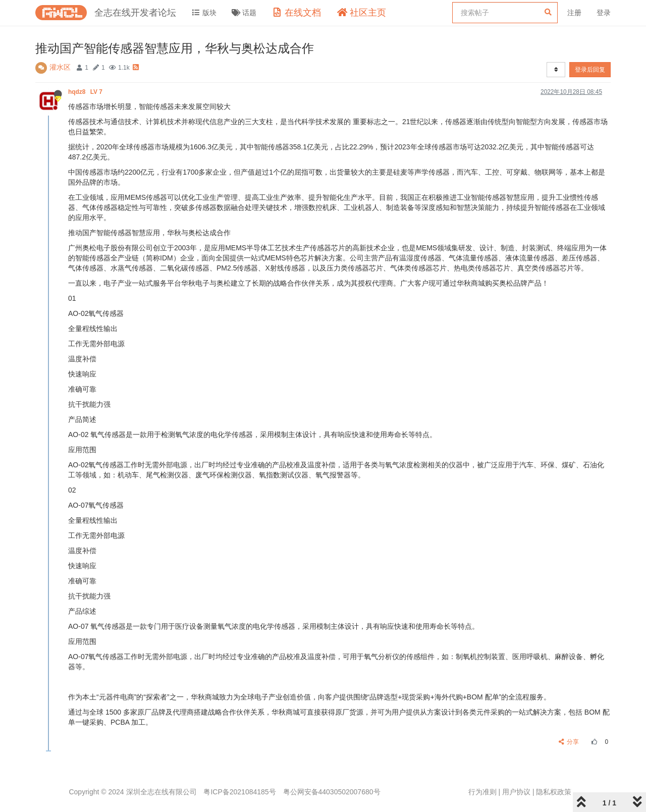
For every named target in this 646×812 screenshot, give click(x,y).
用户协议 (516, 792)
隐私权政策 (554, 792)
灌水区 (60, 67)
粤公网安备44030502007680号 (332, 792)
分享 (569, 742)
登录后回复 (590, 70)
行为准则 (482, 792)
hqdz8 (86, 92)
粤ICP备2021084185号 (239, 792)
